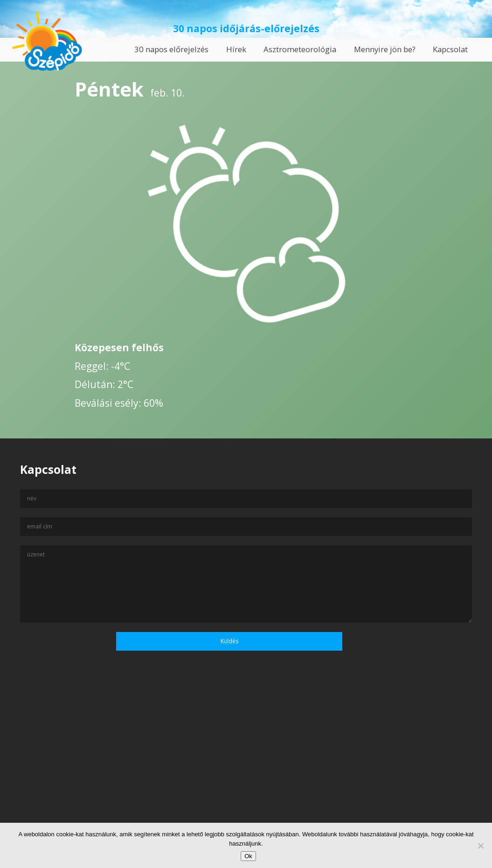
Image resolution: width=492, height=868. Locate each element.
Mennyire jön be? (385, 49)
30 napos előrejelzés (171, 49)
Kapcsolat (450, 49)
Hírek (236, 49)
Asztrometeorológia (300, 49)
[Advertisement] (246, 778)
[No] (480, 846)
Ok (248, 856)
